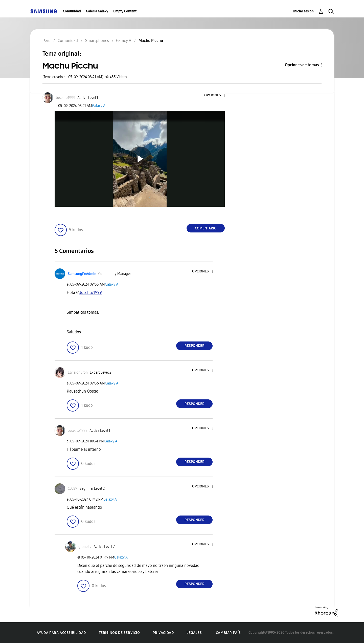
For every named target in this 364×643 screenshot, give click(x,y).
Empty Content (125, 11)
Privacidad (163, 633)
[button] (216, 95)
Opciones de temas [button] (302, 65)
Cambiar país (228, 633)
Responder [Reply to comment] (195, 346)
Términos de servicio (119, 633)
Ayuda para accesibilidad (61, 633)
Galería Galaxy (97, 11)
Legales (194, 633)
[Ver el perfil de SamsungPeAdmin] (82, 274)
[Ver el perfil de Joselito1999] (65, 98)
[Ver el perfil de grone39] (85, 547)
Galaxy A (99, 106)
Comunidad (72, 11)
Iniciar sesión (303, 11)
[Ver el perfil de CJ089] (73, 489)
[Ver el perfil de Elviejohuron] (78, 372)
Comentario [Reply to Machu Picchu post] (206, 228)
